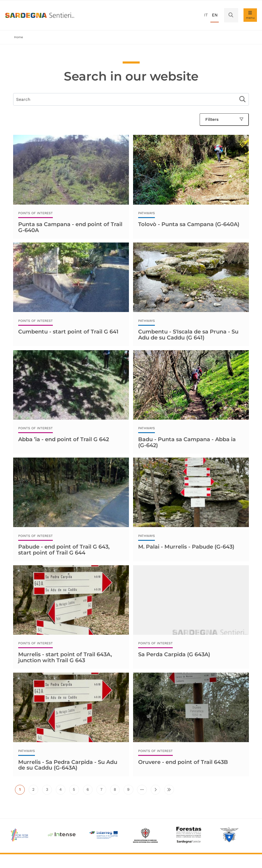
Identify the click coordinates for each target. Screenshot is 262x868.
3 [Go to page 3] (49, 791)
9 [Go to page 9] (130, 791)
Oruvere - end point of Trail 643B (183, 762)
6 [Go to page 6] (90, 791)
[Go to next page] (155, 790)
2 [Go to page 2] (35, 791)
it (206, 15)
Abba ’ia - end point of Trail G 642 (64, 439)
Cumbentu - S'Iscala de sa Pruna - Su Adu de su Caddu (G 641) (188, 335)
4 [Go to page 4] (62, 791)
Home (19, 37)
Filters (224, 119)
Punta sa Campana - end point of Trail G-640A (70, 227)
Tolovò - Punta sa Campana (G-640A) (189, 224)
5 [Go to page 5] (76, 791)
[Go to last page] (169, 790)
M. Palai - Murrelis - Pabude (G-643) (186, 547)
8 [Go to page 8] (117, 791)
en (215, 15)
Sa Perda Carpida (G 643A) (174, 654)
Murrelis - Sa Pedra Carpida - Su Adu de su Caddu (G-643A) (68, 765)
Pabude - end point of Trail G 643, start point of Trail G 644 (64, 550)
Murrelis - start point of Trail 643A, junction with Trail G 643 (65, 657)
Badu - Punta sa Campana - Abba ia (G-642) (187, 442)
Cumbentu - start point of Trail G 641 (68, 332)
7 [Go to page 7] (103, 791)
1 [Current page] (22, 791)
